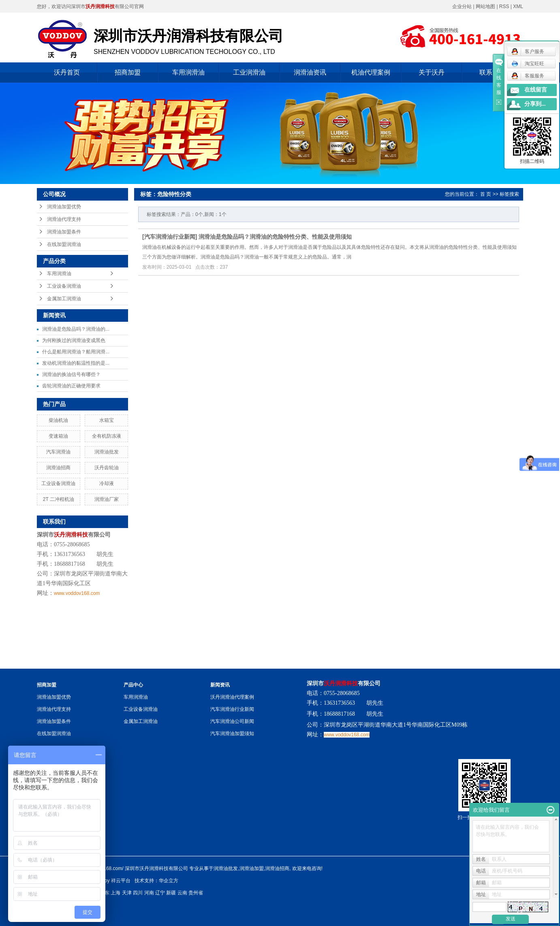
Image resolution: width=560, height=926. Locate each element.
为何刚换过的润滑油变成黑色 (74, 340)
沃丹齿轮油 (107, 468)
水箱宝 (107, 420)
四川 (138, 893)
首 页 (486, 194)
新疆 (171, 893)
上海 (115, 893)
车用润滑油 (188, 72)
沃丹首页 (67, 72)
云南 (182, 893)
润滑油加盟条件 (64, 232)
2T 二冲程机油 (59, 499)
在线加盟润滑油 (64, 244)
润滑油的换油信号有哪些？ (71, 374)
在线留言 (536, 90)
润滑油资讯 (310, 72)
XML (518, 6)
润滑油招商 (58, 468)
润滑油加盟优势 (64, 207)
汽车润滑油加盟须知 (232, 734)
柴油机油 (58, 420)
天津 (127, 893)
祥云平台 (121, 881)
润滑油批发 (107, 452)
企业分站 (462, 6)
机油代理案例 (371, 72)
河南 (149, 893)
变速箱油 (58, 436)
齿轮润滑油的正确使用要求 (71, 386)
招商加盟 (128, 72)
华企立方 (169, 881)
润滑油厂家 (107, 499)
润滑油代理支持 (64, 219)
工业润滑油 (249, 72)
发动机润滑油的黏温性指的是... (76, 363)
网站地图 (486, 6)
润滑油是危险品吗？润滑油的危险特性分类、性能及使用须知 (275, 237)
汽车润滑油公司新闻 (232, 721)
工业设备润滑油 (64, 286)
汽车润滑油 (58, 452)
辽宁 (160, 893)
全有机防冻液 (107, 436)
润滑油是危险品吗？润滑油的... (76, 329)
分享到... (535, 104)
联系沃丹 (492, 72)
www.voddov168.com (77, 593)
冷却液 (107, 483)
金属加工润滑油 (64, 299)
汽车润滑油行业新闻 (170, 237)
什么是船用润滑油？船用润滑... (76, 352)
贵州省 (196, 893)
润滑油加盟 (252, 868)
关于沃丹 (432, 72)
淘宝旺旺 (528, 64)
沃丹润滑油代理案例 (232, 697)
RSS (504, 6)
